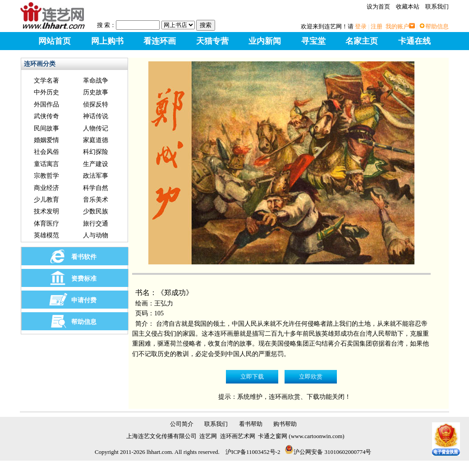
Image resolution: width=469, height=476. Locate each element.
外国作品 (46, 104)
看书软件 (84, 257)
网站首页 (55, 41)
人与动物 (96, 235)
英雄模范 (46, 235)
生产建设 (96, 164)
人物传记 (96, 128)
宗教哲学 (46, 176)
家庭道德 (96, 140)
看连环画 (160, 41)
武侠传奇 (46, 116)
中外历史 (46, 92)
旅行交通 (96, 224)
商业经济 (46, 188)
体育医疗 (46, 224)
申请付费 (84, 300)
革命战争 (96, 81)
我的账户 (397, 26)
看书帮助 (251, 424)
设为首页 (378, 7)
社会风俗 (46, 152)
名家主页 (362, 41)
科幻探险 (96, 152)
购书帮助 (285, 424)
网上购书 (107, 41)
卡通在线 (414, 41)
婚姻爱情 (46, 140)
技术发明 (46, 211)
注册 (377, 26)
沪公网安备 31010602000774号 (328, 452)
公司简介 (182, 424)
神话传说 (96, 116)
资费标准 (84, 279)
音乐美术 (96, 200)
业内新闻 (265, 41)
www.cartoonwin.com (317, 436)
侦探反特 (96, 104)
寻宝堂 (313, 41)
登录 (361, 26)
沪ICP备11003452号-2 (253, 452)
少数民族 (96, 211)
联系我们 (437, 7)
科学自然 (96, 188)
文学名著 (46, 81)
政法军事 (96, 176)
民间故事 (46, 128)
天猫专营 (212, 41)
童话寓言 (46, 164)
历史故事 (96, 92)
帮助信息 (437, 26)
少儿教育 (46, 200)
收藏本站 (408, 7)
